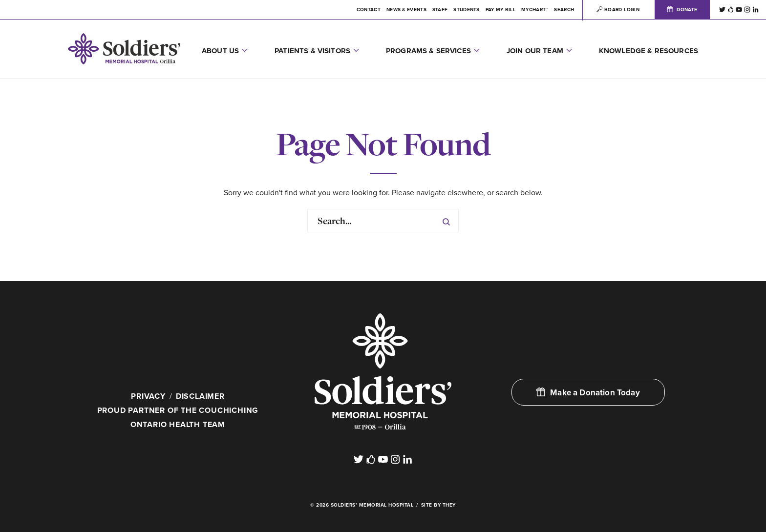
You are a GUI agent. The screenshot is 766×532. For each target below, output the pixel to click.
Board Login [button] (618, 10)
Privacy (148, 396)
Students (466, 10)
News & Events (406, 10)
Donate (682, 10)
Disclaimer (200, 396)
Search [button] (564, 10)
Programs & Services (428, 51)
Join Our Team (535, 51)
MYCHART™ (535, 10)
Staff (440, 10)
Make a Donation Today (588, 393)
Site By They (438, 505)
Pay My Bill (500, 10)
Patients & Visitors (312, 51)
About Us (220, 51)
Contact (369, 10)
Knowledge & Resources (649, 51)
